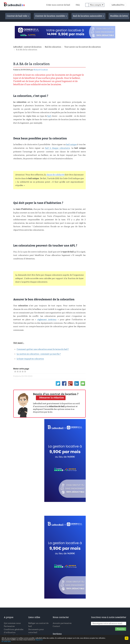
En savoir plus (6, 641)
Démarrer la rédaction (52, 398)
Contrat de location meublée (51, 16)
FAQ (78, 5)
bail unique (71, 144)
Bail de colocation (53, 47)
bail (49, 116)
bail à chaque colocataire (57, 148)
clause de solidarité (55, 175)
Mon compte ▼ (97, 5)
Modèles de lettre (119, 16)
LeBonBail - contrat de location (27, 47)
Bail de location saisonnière (88, 16)
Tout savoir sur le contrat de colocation (83, 47)
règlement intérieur (47, 320)
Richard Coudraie (41, 70)
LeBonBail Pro (118, 5)
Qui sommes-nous (12, 623)
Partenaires (9, 626)
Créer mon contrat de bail (58, 5)
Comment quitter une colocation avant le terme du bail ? (43, 349)
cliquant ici (39, 640)
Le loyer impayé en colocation (30, 359)
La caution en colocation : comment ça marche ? (39, 354)
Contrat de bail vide (18, 16)
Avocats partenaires (62, 623)
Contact (56, 626)
